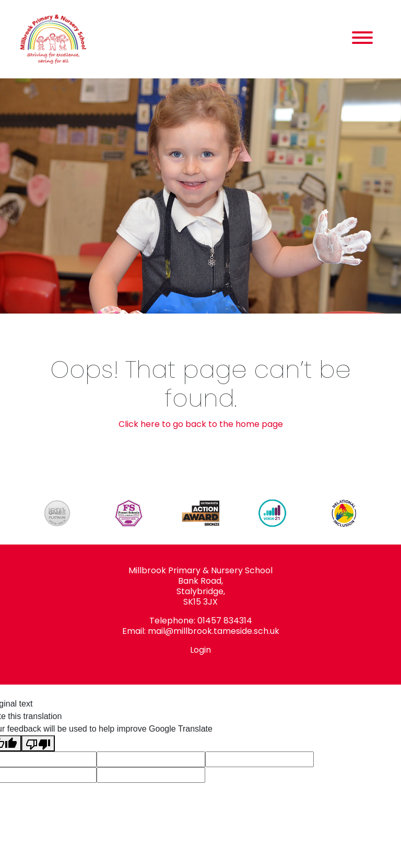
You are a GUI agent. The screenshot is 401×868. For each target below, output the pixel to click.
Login (200, 650)
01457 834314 (225, 621)
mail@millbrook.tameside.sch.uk (214, 631)
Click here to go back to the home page (201, 424)
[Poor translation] (38, 743)
